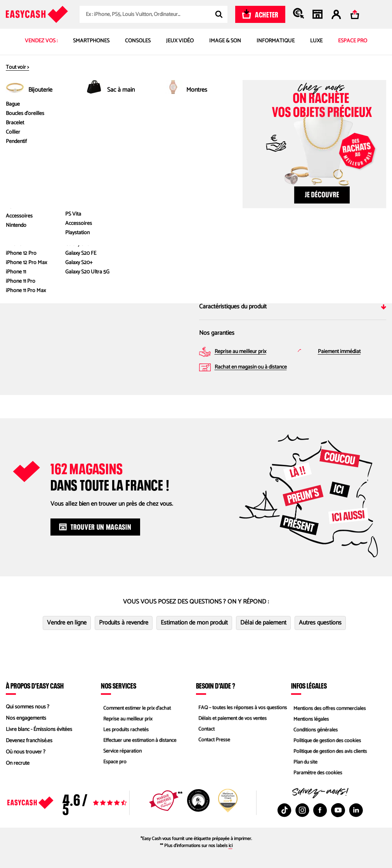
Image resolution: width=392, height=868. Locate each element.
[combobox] (154, 14)
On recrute (18, 763)
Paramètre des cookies (317, 775)
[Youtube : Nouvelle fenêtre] (338, 810)
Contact (205, 730)
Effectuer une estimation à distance (139, 741)
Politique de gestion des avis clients (330, 752)
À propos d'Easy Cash (35, 685)
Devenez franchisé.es (29, 741)
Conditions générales (314, 730)
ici (231, 846)
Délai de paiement (263, 623)
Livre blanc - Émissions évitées (39, 730)
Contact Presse (213, 741)
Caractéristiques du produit (293, 307)
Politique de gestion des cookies (327, 741)
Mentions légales (310, 718)
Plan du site (304, 763)
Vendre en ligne (67, 623)
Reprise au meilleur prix (127, 718)
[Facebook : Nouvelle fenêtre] (320, 810)
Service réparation (121, 752)
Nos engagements (26, 718)
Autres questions (320, 623)
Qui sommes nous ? (28, 707)
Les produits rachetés (125, 730)
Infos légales (309, 685)
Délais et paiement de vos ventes (232, 718)
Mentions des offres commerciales (329, 707)
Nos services (119, 685)
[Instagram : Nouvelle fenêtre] (302, 810)
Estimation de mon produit (194, 623)
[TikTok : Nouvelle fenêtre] (284, 810)
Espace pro (113, 763)
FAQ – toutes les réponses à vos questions (243, 707)
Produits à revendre (124, 623)
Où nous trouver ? (26, 752)
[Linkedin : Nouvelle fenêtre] (356, 810)
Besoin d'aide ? (216, 685)
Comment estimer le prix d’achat (136, 707)
